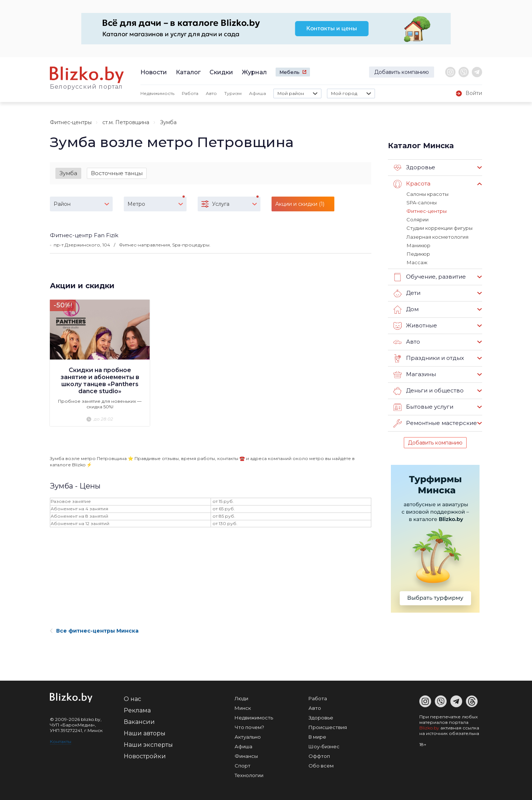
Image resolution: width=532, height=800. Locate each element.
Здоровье (414, 168)
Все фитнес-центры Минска (94, 630)
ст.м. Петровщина (126, 122)
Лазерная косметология (437, 236)
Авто (211, 93)
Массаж (417, 262)
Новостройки (145, 756)
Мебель (289, 72)
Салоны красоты (427, 194)
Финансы (246, 756)
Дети (407, 293)
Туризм (233, 93)
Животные (415, 326)
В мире (317, 736)
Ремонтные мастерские (435, 423)
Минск (243, 708)
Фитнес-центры (71, 122)
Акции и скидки (82, 286)
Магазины (415, 374)
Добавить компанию (402, 72)
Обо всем (321, 765)
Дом (406, 309)
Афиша (258, 93)
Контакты (61, 741)
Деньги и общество (429, 391)
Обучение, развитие (430, 277)
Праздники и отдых (429, 358)
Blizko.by (429, 727)
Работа (190, 93)
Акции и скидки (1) (300, 204)
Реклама (137, 710)
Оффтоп (319, 756)
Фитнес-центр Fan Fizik (84, 235)
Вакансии (139, 721)
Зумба (68, 173)
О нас (132, 699)
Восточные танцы (117, 173)
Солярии (417, 219)
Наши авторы (145, 733)
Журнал (254, 72)
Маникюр (418, 245)
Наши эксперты (148, 744)
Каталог (188, 72)
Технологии (249, 775)
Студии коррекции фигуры (439, 228)
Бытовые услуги (423, 407)
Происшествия (328, 727)
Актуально (248, 736)
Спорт (243, 765)
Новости (154, 72)
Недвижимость (157, 93)
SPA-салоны (422, 202)
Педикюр (418, 253)
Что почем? (249, 727)
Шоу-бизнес (324, 746)
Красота (412, 184)
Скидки (221, 72)
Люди (241, 698)
